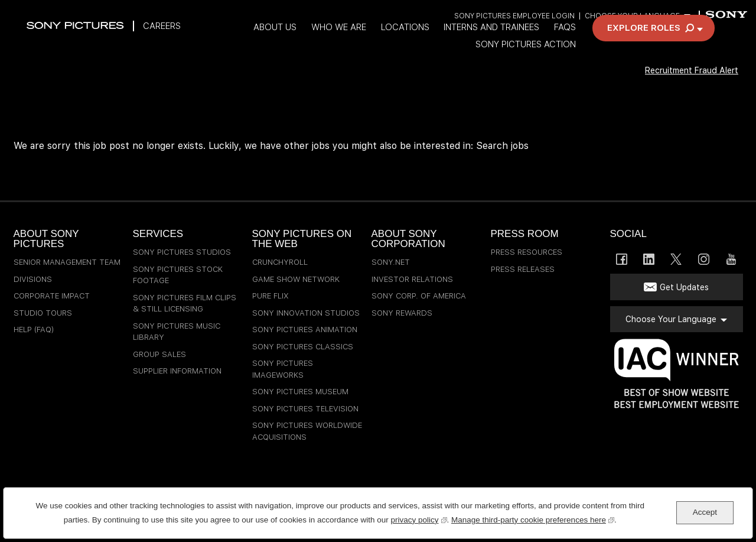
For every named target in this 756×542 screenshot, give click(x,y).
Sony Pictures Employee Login (513, 17)
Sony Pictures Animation (305, 330)
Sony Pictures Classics (303, 347)
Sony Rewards (402, 313)
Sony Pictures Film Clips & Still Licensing (185, 304)
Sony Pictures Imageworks (283, 369)
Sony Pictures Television (305, 409)
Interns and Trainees (521, 43)
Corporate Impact (52, 296)
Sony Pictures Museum (300, 392)
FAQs (596, 43)
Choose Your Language (632, 17)
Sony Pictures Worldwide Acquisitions (307, 431)
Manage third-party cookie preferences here (533, 519)
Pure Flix (271, 296)
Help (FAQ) (34, 330)
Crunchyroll (280, 262)
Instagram (704, 259)
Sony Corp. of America (419, 296)
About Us (298, 43)
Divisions (33, 279)
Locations (432, 43)
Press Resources (527, 252)
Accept (705, 512)
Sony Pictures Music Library (177, 332)
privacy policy (418, 519)
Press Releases (523, 269)
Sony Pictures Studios (182, 252)
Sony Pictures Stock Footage (178, 275)
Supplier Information (177, 371)
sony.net (391, 262)
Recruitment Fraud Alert (684, 87)
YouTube (731, 259)
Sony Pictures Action (557, 61)
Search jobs (502, 146)
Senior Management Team (67, 262)
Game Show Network (296, 279)
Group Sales (159, 354)
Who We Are (364, 43)
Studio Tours (43, 313)
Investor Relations (412, 279)
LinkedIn (649, 259)
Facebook (622, 259)
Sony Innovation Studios (306, 313)
